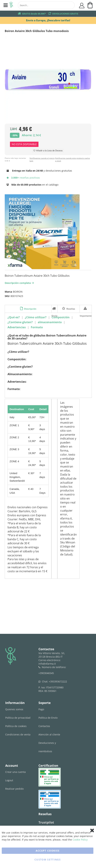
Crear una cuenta (15, 772)
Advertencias (17, 327)
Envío (54, 309)
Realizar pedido (14, 789)
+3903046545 (46, 673)
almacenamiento (50, 322)
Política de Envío (48, 718)
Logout (9, 780)
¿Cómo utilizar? (36, 317)
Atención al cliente (49, 734)
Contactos (44, 726)
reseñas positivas (23, 178)
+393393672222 (58, 681)
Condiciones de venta (18, 734)
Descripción (30, 309)
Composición (61, 317)
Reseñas (70, 309)
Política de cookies (16, 726)
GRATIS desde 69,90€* (34, 14)
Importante (86, 309)
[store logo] (11, 5)
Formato (37, 327)
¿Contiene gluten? (20, 322)
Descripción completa (20, 283)
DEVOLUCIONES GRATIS (65, 14)
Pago (41, 709)
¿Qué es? (14, 317)
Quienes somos (14, 709)
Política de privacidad (18, 718)
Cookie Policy (80, 840)
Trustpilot (46, 822)
